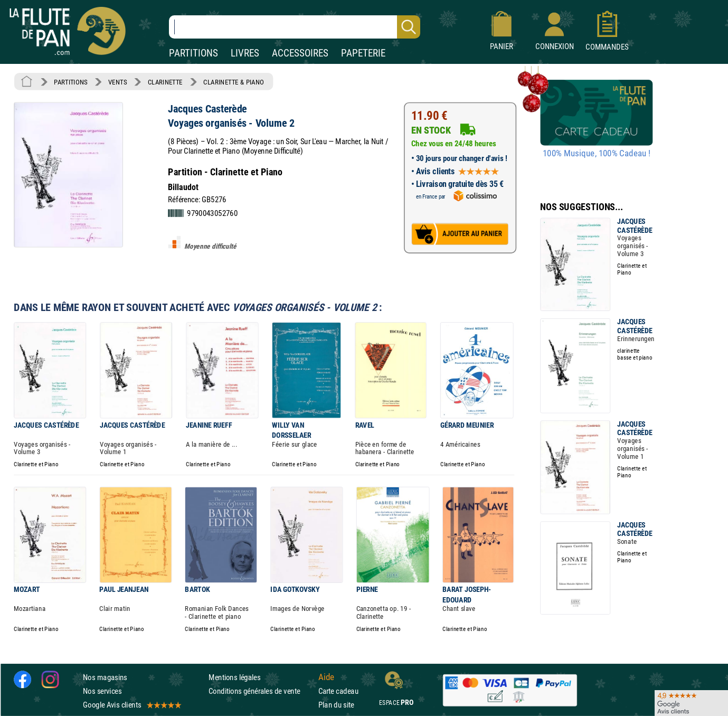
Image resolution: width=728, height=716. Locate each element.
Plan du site (336, 705)
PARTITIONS (193, 53)
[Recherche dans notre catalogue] (295, 27)
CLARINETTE (165, 82)
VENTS (117, 82)
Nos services (102, 691)
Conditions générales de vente (261, 691)
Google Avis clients (131, 705)
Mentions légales (234, 677)
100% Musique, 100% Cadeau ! (597, 154)
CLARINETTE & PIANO (234, 82)
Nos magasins (105, 677)
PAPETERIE (363, 53)
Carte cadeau (338, 691)
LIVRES (245, 53)
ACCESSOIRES (300, 53)
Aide (326, 677)
